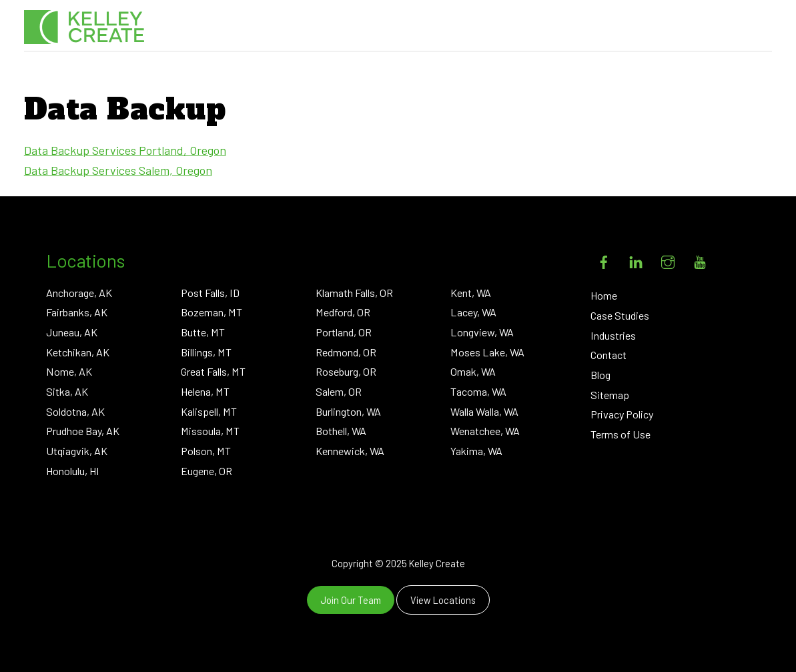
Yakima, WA (476, 451)
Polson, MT (206, 451)
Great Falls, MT (213, 371)
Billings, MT (206, 352)
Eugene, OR (207, 471)
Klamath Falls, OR (354, 293)
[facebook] (604, 259)
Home (604, 295)
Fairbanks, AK (77, 312)
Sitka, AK (67, 391)
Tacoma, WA (478, 391)
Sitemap (610, 395)
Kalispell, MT (209, 411)
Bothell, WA (341, 431)
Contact (609, 355)
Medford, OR (343, 312)
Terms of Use (621, 434)
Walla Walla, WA (484, 411)
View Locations (443, 600)
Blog (601, 375)
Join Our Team (351, 600)
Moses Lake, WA (487, 352)
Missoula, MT (210, 431)
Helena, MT (205, 391)
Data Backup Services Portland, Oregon (125, 150)
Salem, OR (339, 391)
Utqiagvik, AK (77, 451)
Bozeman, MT (212, 312)
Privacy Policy (622, 414)
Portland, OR (344, 332)
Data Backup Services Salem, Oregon (118, 170)
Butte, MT (203, 332)
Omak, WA (473, 371)
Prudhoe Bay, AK (83, 431)
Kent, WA (471, 293)
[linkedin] (636, 259)
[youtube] (700, 259)
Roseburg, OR (346, 371)
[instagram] (668, 259)
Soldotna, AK (75, 411)
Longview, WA (482, 332)
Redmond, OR (346, 352)
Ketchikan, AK (78, 352)
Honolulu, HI (73, 471)
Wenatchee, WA (485, 431)
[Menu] (751, 26)
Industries (613, 335)
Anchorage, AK (79, 293)
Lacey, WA (473, 312)
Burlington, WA (348, 411)
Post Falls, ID (210, 293)
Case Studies (620, 315)
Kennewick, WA (350, 451)
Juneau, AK (72, 332)
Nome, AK (69, 371)
